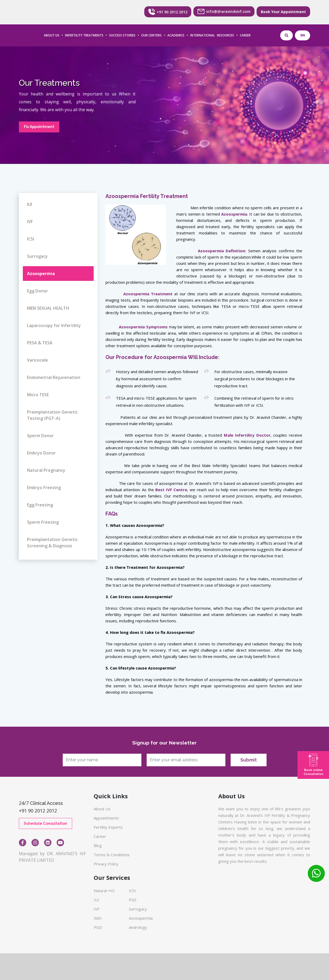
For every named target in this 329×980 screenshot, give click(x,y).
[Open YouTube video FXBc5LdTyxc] (60, 843)
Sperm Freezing (43, 522)
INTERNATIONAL (203, 35)
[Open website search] (286, 35)
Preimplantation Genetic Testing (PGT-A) (52, 415)
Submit (249, 760)
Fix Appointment (39, 127)
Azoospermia (41, 274)
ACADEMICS (176, 35)
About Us (102, 809)
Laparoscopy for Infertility (54, 325)
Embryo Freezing (44, 488)
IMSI (98, 918)
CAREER (245, 35)
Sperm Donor (40, 436)
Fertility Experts (108, 827)
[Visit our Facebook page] (23, 843)
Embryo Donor (41, 453)
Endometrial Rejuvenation (54, 377)
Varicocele (38, 360)
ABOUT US (52, 35)
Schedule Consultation (46, 823)
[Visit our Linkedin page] (48, 843)
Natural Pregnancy (46, 470)
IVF (30, 222)
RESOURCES (225, 35)
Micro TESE (38, 395)
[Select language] (303, 35)
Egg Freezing (40, 505)
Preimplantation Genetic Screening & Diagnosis (52, 543)
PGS (133, 900)
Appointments (106, 818)
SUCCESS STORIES (122, 35)
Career (100, 836)
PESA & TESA (40, 343)
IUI (30, 204)
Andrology (138, 927)
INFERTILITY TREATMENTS (84, 35)
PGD (98, 927)
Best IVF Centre (171, 490)
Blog (98, 845)
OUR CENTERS (151, 35)
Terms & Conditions (112, 855)
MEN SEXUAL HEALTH (48, 308)
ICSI (31, 239)
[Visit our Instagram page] (35, 843)
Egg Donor (38, 291)
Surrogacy (37, 256)
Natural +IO (104, 891)
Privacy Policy (106, 864)
